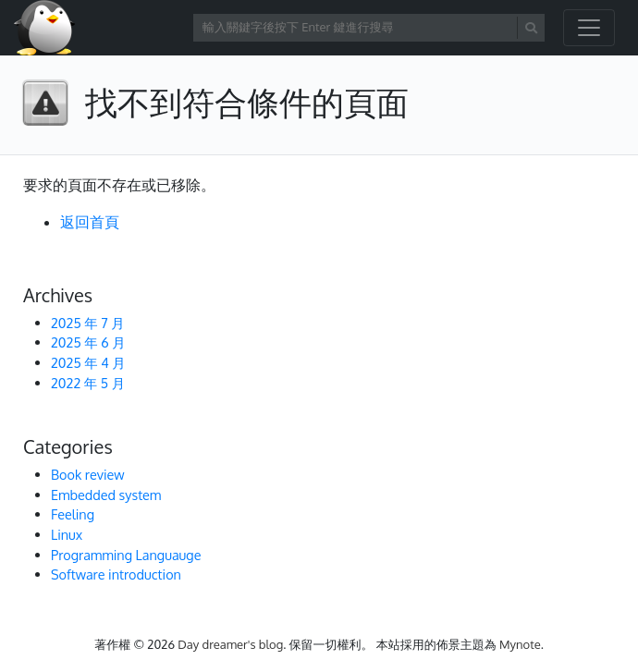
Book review (88, 474)
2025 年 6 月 (88, 342)
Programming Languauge (126, 555)
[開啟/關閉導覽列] (589, 28)
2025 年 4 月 (88, 362)
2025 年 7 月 (88, 323)
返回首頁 (90, 222)
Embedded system (106, 495)
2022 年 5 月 (88, 383)
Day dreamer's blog (230, 644)
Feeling (73, 514)
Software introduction (116, 574)
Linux (67, 534)
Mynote (520, 644)
